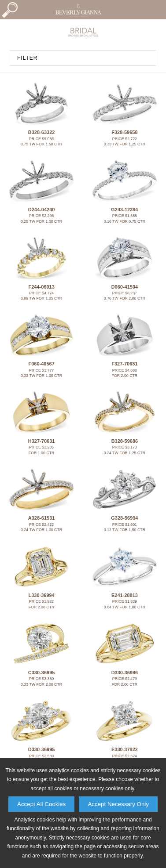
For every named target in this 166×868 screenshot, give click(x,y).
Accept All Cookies (41, 804)
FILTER (27, 58)
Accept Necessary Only (118, 804)
